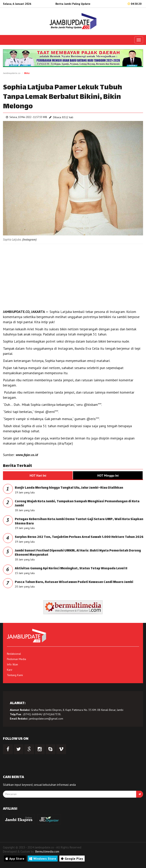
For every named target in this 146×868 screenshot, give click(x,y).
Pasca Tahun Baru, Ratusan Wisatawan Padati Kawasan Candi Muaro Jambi (74, 582)
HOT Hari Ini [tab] (38, 475)
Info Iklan (12, 664)
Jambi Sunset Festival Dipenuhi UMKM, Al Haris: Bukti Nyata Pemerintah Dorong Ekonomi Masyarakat (78, 553)
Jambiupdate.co (12, 73)
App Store (15, 859)
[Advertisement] (73, 276)
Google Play (72, 859)
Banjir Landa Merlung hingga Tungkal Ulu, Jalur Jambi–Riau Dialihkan (69, 488)
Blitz (27, 73)
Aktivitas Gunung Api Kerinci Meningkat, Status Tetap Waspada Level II (71, 569)
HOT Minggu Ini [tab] (108, 475)
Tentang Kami (15, 675)
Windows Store (43, 859)
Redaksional (14, 654)
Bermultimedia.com (47, 851)
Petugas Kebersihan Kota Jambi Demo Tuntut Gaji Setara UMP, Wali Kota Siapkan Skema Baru (79, 522)
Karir (10, 670)
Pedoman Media (16, 659)
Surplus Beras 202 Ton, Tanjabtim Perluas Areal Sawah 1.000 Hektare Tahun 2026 (79, 537)
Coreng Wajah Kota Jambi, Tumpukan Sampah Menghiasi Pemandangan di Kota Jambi (77, 504)
